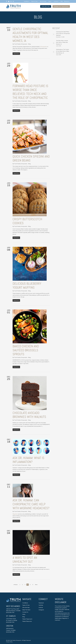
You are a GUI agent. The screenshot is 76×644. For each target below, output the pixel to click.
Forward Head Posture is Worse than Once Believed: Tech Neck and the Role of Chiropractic (30, 92)
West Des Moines (14, 606)
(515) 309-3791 (10, 612)
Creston (10, 626)
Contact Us (25, 612)
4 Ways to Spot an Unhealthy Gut (25, 560)
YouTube (41, 605)
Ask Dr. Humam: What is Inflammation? (28, 460)
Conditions (25, 603)
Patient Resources (27, 621)
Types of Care (26, 605)
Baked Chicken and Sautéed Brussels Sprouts (26, 350)
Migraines (15, 514)
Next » (36, 585)
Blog (29, 44)
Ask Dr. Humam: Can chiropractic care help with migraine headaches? (31, 504)
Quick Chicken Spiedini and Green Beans (31, 158)
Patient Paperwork (27, 619)
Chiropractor (44, 47)
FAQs (24, 614)
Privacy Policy (9, 642)
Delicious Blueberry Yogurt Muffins (27, 286)
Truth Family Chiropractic (21, 44)
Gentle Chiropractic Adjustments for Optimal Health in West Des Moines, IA (30, 35)
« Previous (15, 585)
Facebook (41, 603)
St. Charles (11, 616)
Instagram (41, 610)
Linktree (41, 608)
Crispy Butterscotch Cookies (27, 221)
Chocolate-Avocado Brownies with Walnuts (29, 415)
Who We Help (26, 608)
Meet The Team (26, 610)
